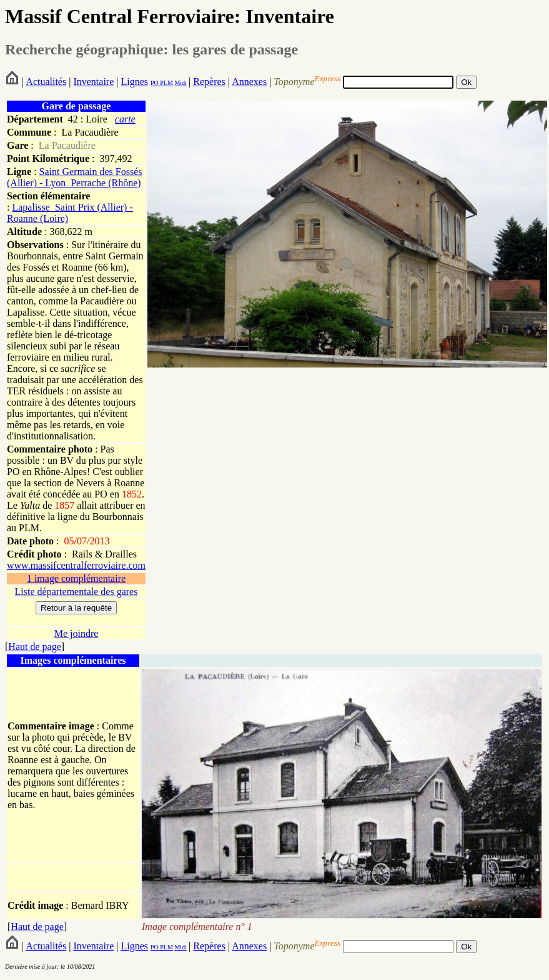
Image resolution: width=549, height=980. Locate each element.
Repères (209, 82)
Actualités (46, 82)
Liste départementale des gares (77, 592)
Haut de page (34, 647)
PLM (166, 83)
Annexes (249, 82)
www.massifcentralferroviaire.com (76, 565)
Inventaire (93, 82)
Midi (180, 83)
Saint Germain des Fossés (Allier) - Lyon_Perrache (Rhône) (74, 177)
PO (155, 83)
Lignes (134, 82)
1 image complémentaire (76, 578)
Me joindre (77, 633)
